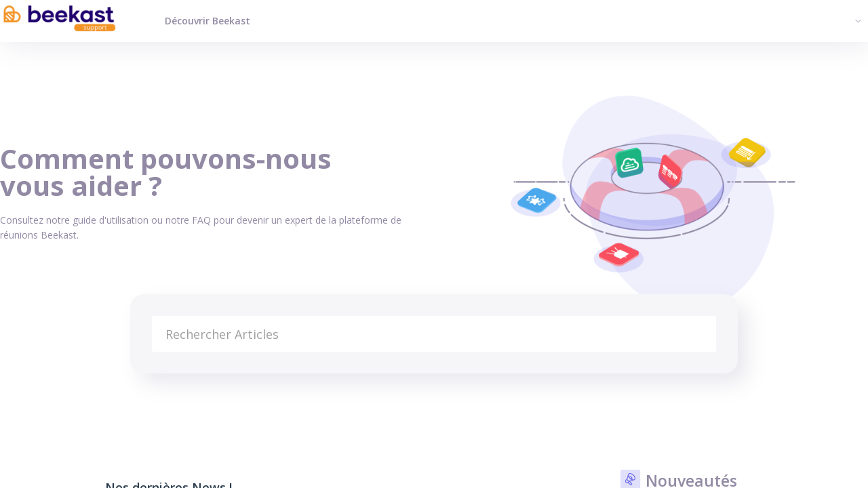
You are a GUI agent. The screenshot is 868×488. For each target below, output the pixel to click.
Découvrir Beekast (208, 21)
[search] (434, 334)
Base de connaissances (52, 390)
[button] (856, 20)
